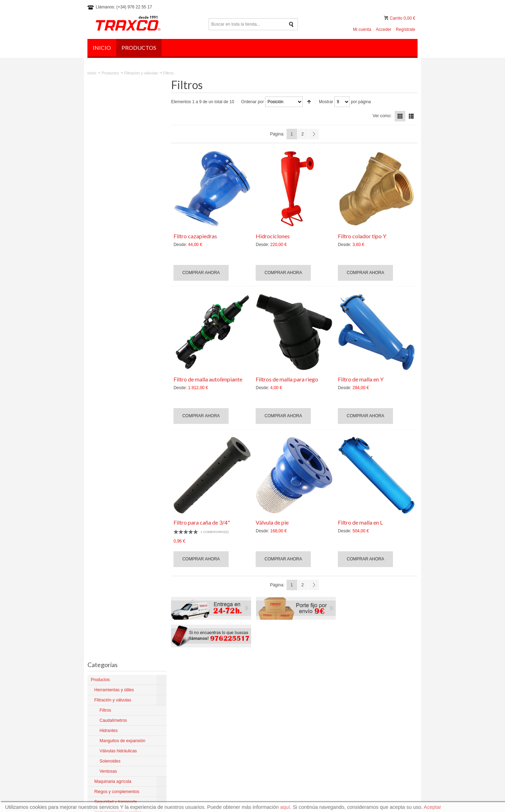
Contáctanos (277, 731)
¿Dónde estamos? (282, 725)
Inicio (92, 73)
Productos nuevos (282, 706)
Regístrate (405, 29)
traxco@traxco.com (373, 686)
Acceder (383, 29)
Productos (110, 73)
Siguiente (314, 134)
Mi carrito (387, 18)
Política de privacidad (350, 651)
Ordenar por (253, 102)
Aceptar (433, 807)
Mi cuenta (362, 29)
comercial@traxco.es (374, 693)
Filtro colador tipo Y (362, 236)
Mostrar (326, 102)
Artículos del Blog (281, 700)
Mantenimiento (279, 712)
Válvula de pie (273, 522)
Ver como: (382, 116)
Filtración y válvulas (141, 73)
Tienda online (277, 719)
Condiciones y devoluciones (291, 687)
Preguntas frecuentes (395, 651)
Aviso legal (316, 651)
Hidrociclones (273, 236)
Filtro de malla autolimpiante (209, 379)
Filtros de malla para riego (287, 379)
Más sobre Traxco (108, 725)
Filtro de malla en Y (361, 379)
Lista (411, 116)
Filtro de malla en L (361, 522)
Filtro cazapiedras (196, 236)
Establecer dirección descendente (309, 102)
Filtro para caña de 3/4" (202, 522)
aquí (285, 807)
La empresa (276, 681)
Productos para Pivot (284, 693)
